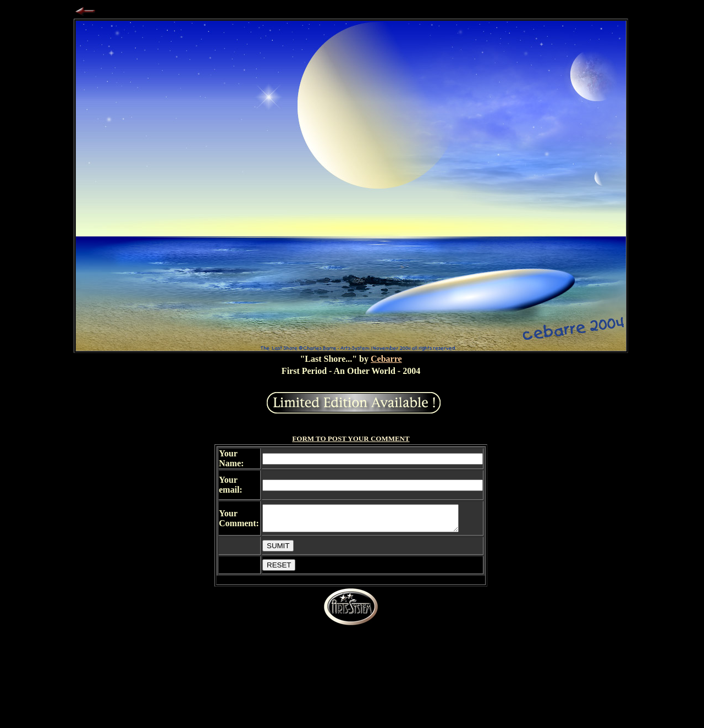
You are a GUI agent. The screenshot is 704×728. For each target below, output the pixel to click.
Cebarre (386, 359)
